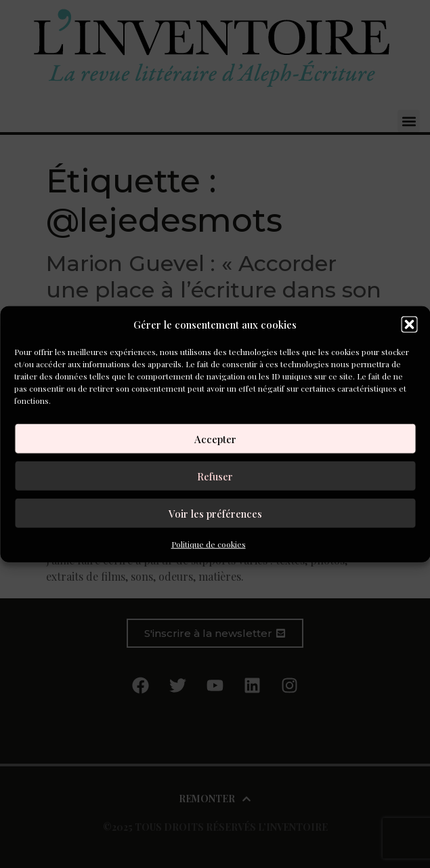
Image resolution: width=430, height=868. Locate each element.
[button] (409, 325)
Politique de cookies (209, 544)
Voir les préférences (215, 513)
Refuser (215, 476)
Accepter (215, 438)
